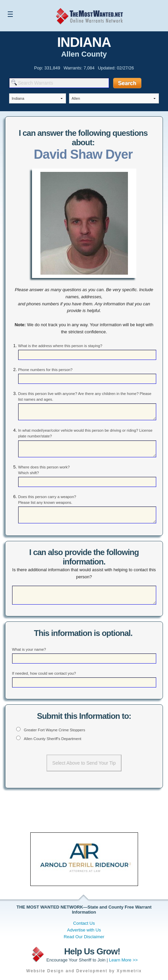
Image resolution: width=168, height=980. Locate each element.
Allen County (84, 54)
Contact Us (84, 923)
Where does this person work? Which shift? (44, 470)
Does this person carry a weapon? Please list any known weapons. (47, 500)
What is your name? (29, 649)
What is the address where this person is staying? (60, 346)
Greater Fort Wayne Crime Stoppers (55, 730)
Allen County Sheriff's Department (53, 739)
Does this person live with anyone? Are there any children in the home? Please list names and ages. (85, 396)
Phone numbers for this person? (45, 370)
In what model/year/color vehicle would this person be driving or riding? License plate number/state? (85, 433)
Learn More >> (123, 960)
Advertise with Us (84, 930)
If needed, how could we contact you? (44, 673)
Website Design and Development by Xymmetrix (84, 971)
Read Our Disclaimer (84, 937)
